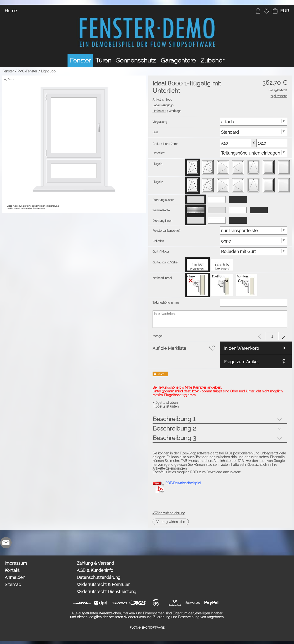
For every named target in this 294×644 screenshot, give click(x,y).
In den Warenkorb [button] (242, 348)
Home (11, 11)
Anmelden (15, 577)
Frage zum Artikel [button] (241, 362)
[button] (285, 11)
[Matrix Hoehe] (272, 143)
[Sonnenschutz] (136, 60)
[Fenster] (80, 60)
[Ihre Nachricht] (220, 319)
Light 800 (48, 71)
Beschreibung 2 (174, 428)
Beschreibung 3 (174, 438)
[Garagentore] (178, 60)
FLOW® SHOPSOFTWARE (147, 628)
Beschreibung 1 (174, 419)
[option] (193, 167)
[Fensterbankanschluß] (254, 231)
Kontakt (12, 570)
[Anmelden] (258, 11)
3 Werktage (167, 111)
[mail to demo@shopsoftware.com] (6, 543)
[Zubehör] (212, 60)
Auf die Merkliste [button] (169, 348)
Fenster (8, 71)
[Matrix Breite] (235, 143)
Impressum (16, 563)
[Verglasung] (254, 122)
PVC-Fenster (27, 71)
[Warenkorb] (275, 11)
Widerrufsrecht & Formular (103, 584)
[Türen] (103, 60)
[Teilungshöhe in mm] (254, 303)
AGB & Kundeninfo (95, 570)
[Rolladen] (254, 241)
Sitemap (13, 584)
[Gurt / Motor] (254, 251)
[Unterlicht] (254, 153)
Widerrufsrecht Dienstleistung (106, 592)
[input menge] (272, 336)
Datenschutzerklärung (99, 577)
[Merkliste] (267, 11)
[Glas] (254, 132)
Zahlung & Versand (95, 563)
